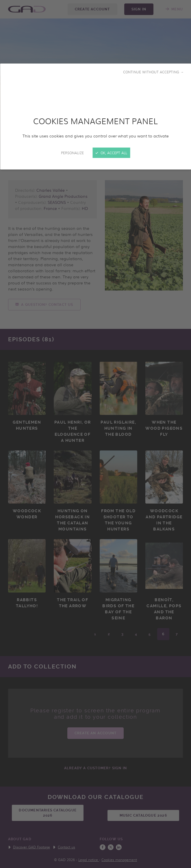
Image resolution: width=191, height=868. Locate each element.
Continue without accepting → (153, 72)
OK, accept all (111, 153)
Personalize (72, 153)
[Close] (95, 434)
